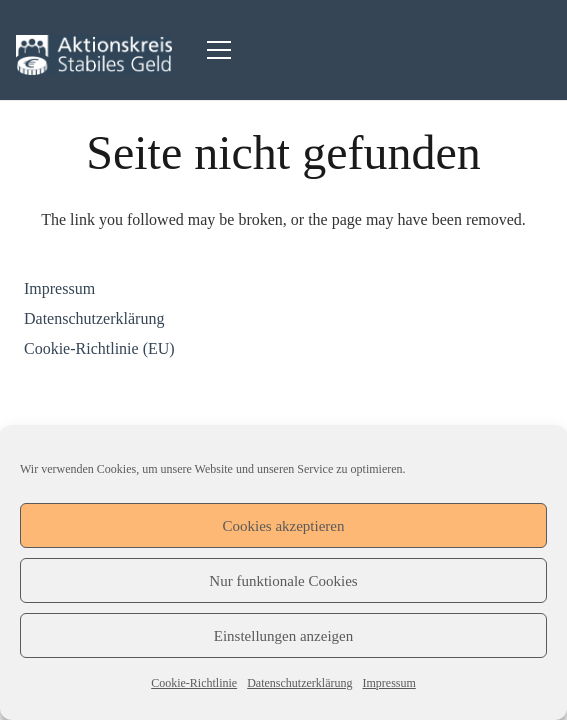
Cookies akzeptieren (283, 526)
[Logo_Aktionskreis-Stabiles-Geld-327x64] (94, 55)
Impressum (388, 683)
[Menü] (219, 50)
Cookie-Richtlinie (194, 683)
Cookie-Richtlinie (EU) (99, 348)
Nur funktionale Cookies (283, 581)
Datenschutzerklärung (299, 683)
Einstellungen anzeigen (284, 636)
